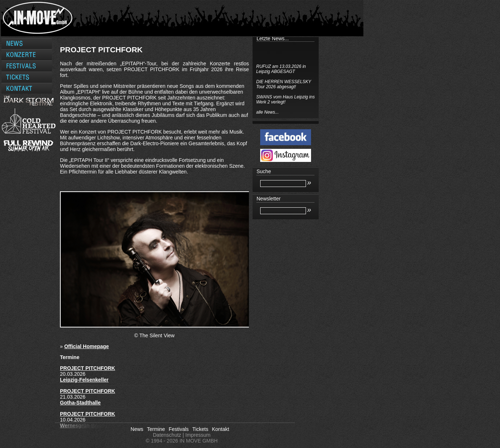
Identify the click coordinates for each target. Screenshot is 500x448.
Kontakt (220, 429)
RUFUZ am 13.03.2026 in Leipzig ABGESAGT (281, 69)
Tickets (200, 429)
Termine (156, 429)
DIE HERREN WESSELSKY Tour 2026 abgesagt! (284, 84)
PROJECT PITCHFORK (88, 368)
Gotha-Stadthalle (80, 403)
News (137, 429)
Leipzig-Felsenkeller (84, 380)
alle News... (267, 112)
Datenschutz (167, 435)
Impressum (198, 435)
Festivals (179, 429)
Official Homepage (87, 346)
